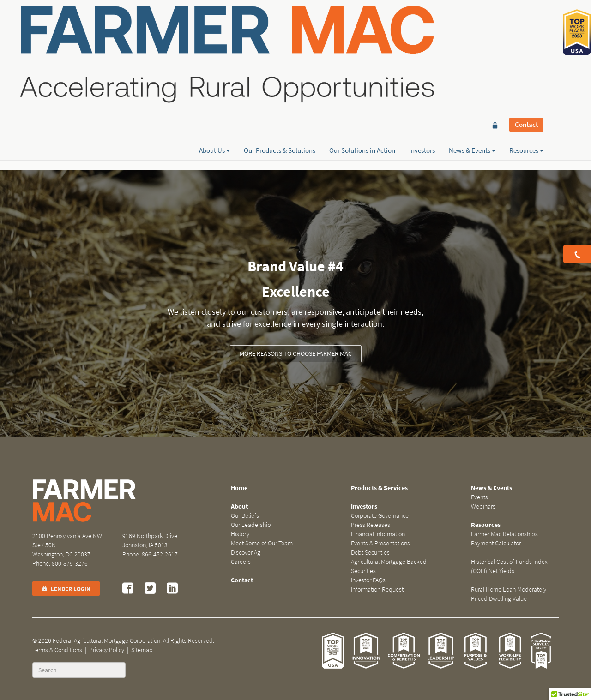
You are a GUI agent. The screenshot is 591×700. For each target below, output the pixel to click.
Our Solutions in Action (362, 40)
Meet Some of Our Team (262, 543)
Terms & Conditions (57, 650)
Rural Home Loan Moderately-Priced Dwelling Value (510, 594)
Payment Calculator (496, 543)
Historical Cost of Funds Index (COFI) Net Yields (509, 566)
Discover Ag (246, 553)
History (240, 534)
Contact (526, 24)
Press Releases (371, 525)
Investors (422, 40)
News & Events (472, 40)
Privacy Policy (107, 650)
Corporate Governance (380, 516)
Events (479, 497)
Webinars (483, 506)
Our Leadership (251, 525)
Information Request (377, 589)
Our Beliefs (245, 516)
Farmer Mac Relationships (504, 534)
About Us (214, 40)
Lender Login (66, 589)
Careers (241, 562)
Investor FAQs (368, 580)
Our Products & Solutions (280, 40)
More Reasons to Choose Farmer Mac (296, 354)
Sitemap (142, 650)
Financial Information (378, 534)
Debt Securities (370, 553)
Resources (526, 40)
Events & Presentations (380, 543)
